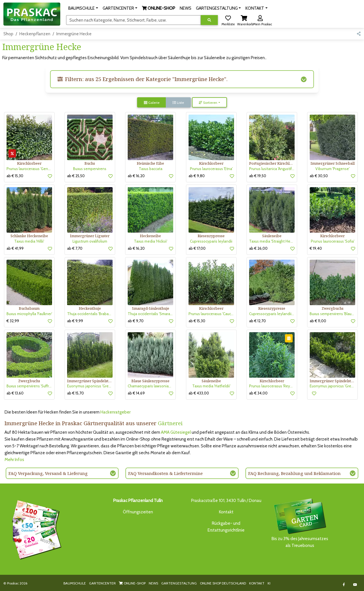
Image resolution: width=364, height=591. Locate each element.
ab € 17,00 (197, 248)
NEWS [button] (186, 8)
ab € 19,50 (258, 176)
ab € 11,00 (318, 321)
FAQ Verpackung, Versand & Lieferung (48, 473)
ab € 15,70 (76, 393)
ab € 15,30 (15, 176)
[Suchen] (134, 20)
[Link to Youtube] (355, 585)
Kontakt (226, 512)
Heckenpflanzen (35, 34)
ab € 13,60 (15, 393)
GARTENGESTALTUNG (179, 583)
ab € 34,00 (258, 393)
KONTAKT (257, 583)
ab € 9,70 (136, 321)
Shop (8, 34)
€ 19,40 (316, 248)
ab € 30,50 (319, 176)
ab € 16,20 (136, 176)
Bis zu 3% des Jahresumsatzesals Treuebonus (300, 523)
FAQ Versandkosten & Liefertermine (166, 473)
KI (269, 583)
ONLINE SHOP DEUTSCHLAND (223, 583)
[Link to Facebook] (344, 585)
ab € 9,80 (197, 176)
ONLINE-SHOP (132, 583)
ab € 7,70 (75, 248)
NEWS (153, 583)
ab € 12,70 (258, 321)
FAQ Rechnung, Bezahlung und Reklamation (294, 473)
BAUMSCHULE (75, 583)
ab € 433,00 (199, 393)
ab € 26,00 (258, 248)
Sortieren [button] (208, 103)
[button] (83, 8)
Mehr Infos (14, 460)
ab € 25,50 (76, 176)
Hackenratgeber (115, 412)
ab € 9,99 (75, 321)
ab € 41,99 (15, 248)
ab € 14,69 (136, 393)
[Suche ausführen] (209, 20)
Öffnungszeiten (138, 512)
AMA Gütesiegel (176, 432)
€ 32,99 (13, 321)
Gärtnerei (170, 423)
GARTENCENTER (102, 583)
